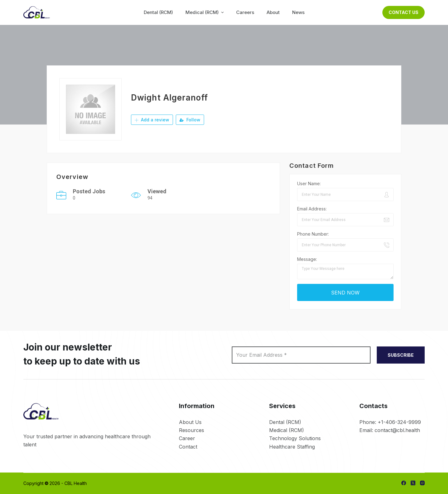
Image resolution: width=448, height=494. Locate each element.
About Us (190, 422)
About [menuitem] (273, 12)
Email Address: (312, 209)
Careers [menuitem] (245, 12)
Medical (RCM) (287, 430)
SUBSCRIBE (401, 355)
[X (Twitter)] (413, 483)
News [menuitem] (298, 12)
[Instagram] (422, 483)
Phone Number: (313, 234)
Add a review (152, 120)
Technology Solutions (295, 438)
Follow (190, 120)
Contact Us (404, 12)
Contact (188, 447)
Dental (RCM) (285, 422)
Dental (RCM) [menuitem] (158, 12)
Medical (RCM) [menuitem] (205, 12)
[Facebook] (404, 483)
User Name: (309, 183)
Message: (307, 259)
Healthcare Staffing (292, 447)
